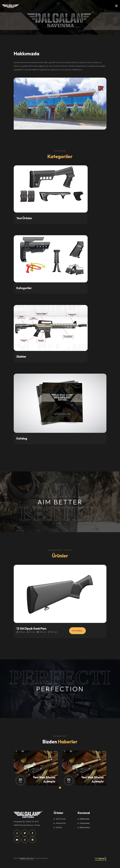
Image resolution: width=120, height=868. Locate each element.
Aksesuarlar (61, 823)
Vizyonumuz (85, 823)
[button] (60, 788)
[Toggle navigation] (116, 7)
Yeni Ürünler (61, 819)
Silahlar (59, 827)
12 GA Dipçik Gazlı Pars (31, 629)
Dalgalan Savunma (27, 858)
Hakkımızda (84, 819)
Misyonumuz (85, 827)
